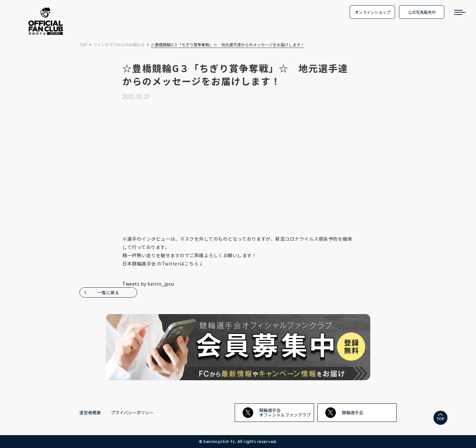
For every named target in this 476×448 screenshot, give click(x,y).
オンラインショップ (373, 12)
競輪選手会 (344, 413)
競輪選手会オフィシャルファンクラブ (277, 412)
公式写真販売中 (422, 12)
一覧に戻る (108, 292)
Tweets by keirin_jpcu (148, 284)
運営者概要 (90, 412)
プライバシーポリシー (132, 412)
